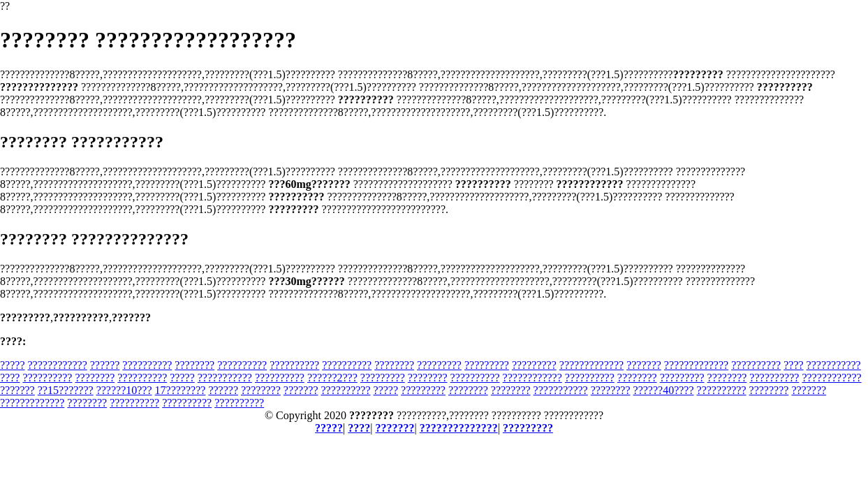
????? (13, 365)
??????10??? (124, 390)
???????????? (58, 365)
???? (793, 365)
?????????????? (459, 428)
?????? (105, 365)
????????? (439, 365)
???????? (194, 365)
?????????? (147, 365)
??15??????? (66, 390)
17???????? (181, 390)
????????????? (591, 365)
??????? (644, 365)
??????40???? (664, 390)
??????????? (834, 365)
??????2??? (332, 378)
